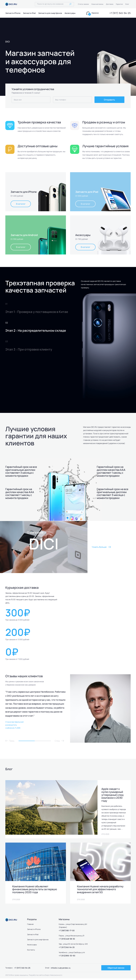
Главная (30, 926)
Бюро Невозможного (54, 977)
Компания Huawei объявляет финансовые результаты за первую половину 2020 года (35, 891)
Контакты (31, 951)
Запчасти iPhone (13, 13)
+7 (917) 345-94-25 (120, 13)
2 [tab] (43, 741)
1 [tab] (27, 741)
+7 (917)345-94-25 (67, 949)
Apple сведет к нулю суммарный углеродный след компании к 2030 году (113, 795)
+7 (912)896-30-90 (67, 957)
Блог (127, 4)
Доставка (110, 4)
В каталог (21, 204)
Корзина (95, 13)
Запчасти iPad (29, 13)
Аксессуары (70, 13)
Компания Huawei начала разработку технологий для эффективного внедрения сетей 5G (100, 891)
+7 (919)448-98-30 (67, 940)
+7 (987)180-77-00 (67, 932)
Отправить (109, 100)
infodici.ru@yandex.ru (61, 970)
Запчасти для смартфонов (50, 13)
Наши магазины (97, 4)
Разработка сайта (36, 977)
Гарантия (119, 4)
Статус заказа (83, 4)
